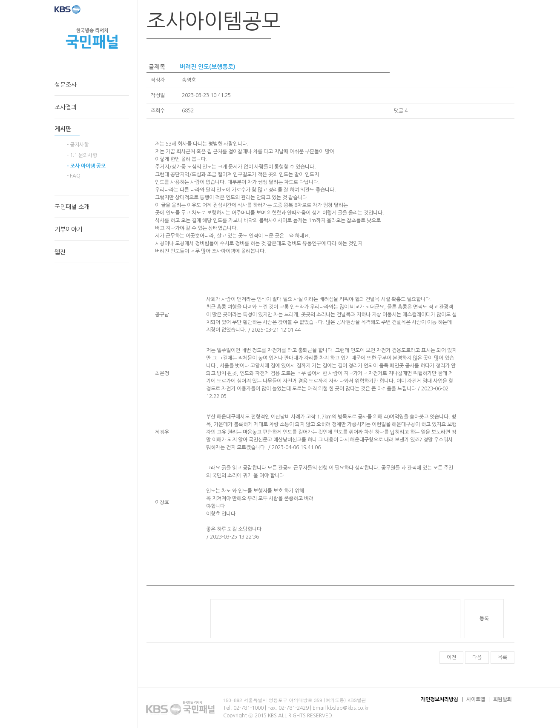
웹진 (60, 252)
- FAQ (74, 176)
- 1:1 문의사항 (82, 155)
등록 (484, 619)
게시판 (63, 129)
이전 (451, 657)
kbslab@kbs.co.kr (348, 708)
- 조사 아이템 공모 (86, 166)
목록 (503, 657)
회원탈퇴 (503, 699)
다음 (477, 657)
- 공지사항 (78, 145)
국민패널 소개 (72, 207)
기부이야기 (68, 229)
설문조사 (66, 85)
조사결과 (66, 107)
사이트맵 (476, 699)
